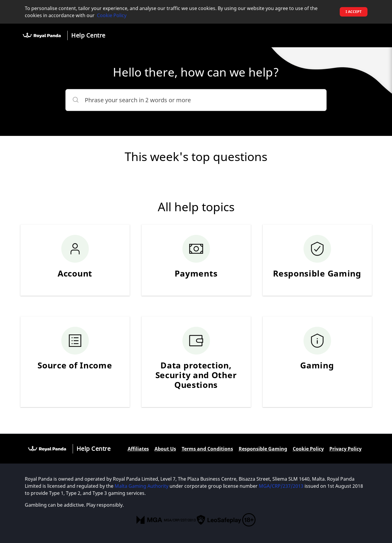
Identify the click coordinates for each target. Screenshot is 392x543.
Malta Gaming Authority (141, 486)
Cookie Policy (112, 15)
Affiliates (138, 449)
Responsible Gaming (263, 449)
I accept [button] (354, 12)
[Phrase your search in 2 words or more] (196, 100)
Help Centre (88, 35)
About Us (165, 449)
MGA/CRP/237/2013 (281, 486)
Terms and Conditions (207, 449)
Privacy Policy (345, 449)
